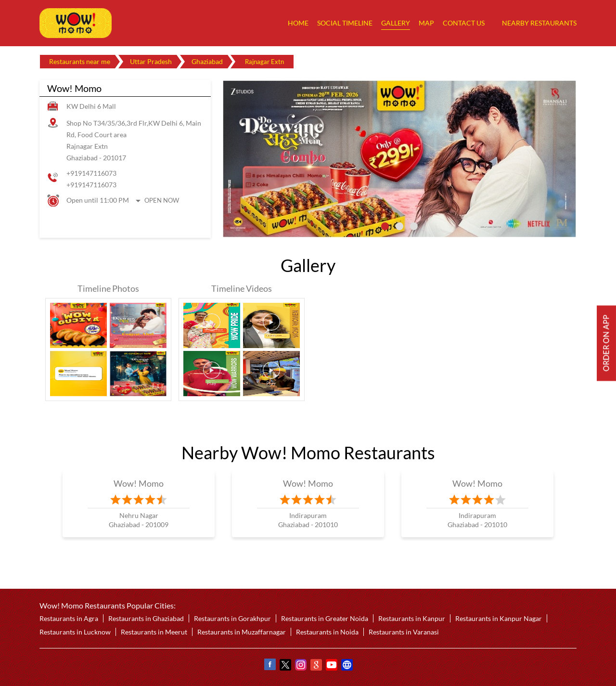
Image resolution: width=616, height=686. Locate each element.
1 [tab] (385, 226)
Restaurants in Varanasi (404, 632)
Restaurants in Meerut (154, 632)
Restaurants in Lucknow (75, 632)
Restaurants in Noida (327, 632)
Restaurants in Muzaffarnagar (242, 632)
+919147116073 (91, 173)
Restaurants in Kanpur (412, 618)
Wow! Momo (139, 483)
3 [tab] (414, 226)
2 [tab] (399, 226)
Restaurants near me (80, 61)
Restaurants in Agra (69, 618)
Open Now (162, 200)
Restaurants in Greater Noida (325, 618)
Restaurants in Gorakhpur (232, 618)
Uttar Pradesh (151, 61)
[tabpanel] (399, 159)
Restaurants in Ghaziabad (146, 618)
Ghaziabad (207, 61)
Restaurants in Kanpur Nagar (499, 618)
